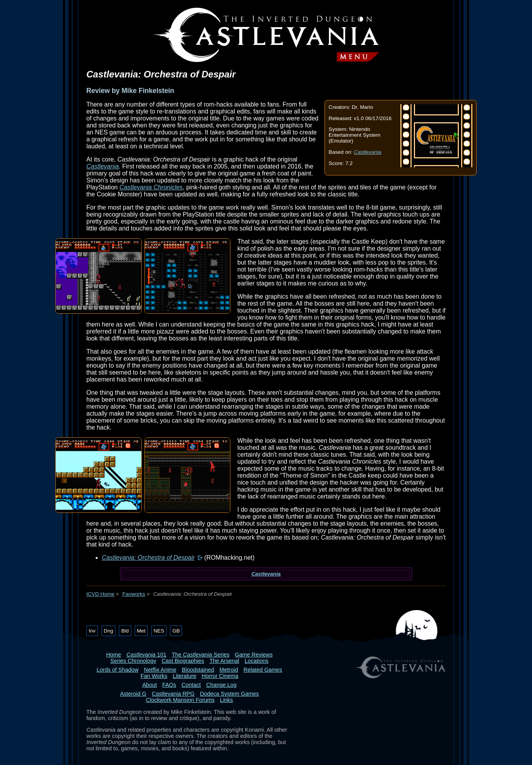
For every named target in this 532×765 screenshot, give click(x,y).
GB (176, 631)
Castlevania (368, 152)
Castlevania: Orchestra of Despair (148, 558)
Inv (92, 631)
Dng (108, 631)
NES (159, 631)
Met (141, 631)
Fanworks (134, 594)
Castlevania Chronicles (151, 187)
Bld (125, 631)
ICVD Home (100, 594)
